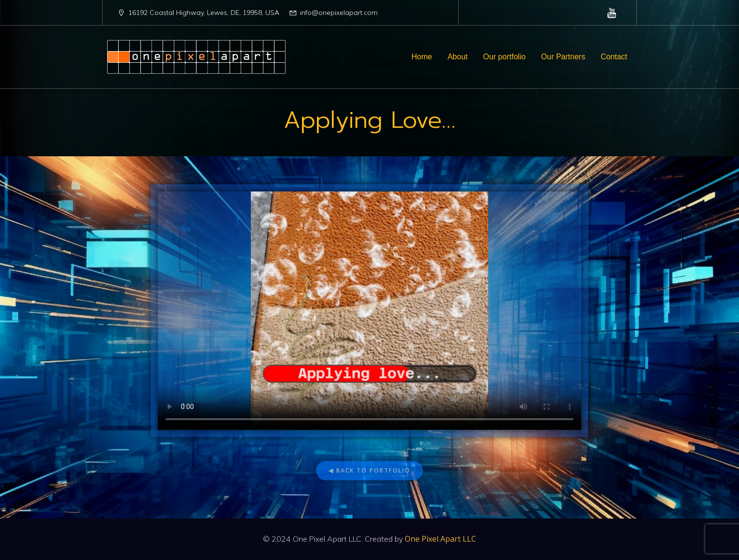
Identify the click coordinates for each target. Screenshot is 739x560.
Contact (614, 57)
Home (422, 57)
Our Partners (563, 57)
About (458, 57)
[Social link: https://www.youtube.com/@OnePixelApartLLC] (612, 13)
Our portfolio (505, 57)
